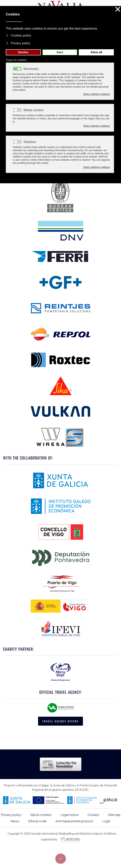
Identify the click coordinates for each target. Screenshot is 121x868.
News (15, 821)
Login (106, 821)
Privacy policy (11, 815)
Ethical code (37, 821)
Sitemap (114, 815)
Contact (93, 815)
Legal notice (70, 815)
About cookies (41, 815)
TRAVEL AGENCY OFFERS (60, 721)
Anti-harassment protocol (74, 821)
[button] (61, 859)
